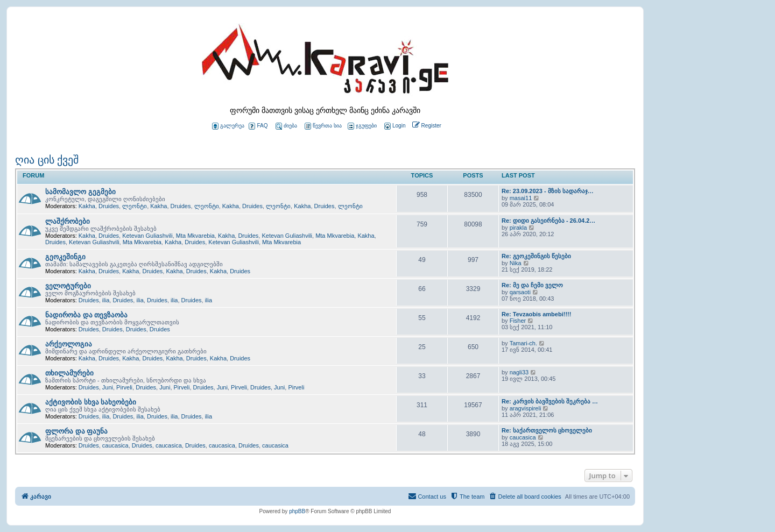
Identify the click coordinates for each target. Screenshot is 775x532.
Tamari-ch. (523, 343)
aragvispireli (526, 408)
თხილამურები (69, 373)
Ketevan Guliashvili (147, 236)
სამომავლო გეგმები (80, 192)
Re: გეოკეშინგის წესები (536, 256)
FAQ (258, 126)
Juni (108, 387)
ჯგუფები (362, 126)
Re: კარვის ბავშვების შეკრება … (550, 401)
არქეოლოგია (69, 344)
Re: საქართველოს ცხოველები (547, 430)
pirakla (518, 228)
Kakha (87, 206)
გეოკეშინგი (65, 257)
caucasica (115, 445)
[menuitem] (394, 126)
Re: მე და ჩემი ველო (532, 285)
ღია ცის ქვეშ (47, 160)
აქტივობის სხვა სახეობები (91, 402)
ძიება (286, 126)
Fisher (518, 321)
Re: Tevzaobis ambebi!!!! (536, 314)
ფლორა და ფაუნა (76, 431)
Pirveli (124, 387)
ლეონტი (135, 206)
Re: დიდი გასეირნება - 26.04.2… (548, 221)
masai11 (521, 198)
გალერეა (228, 126)
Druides (109, 206)
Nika (516, 263)
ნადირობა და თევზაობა (86, 315)
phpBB (297, 511)
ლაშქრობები (68, 221)
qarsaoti (520, 292)
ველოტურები (68, 286)
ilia (106, 300)
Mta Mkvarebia (195, 236)
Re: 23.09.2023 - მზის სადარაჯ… (548, 191)
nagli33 (519, 372)
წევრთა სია (323, 126)
